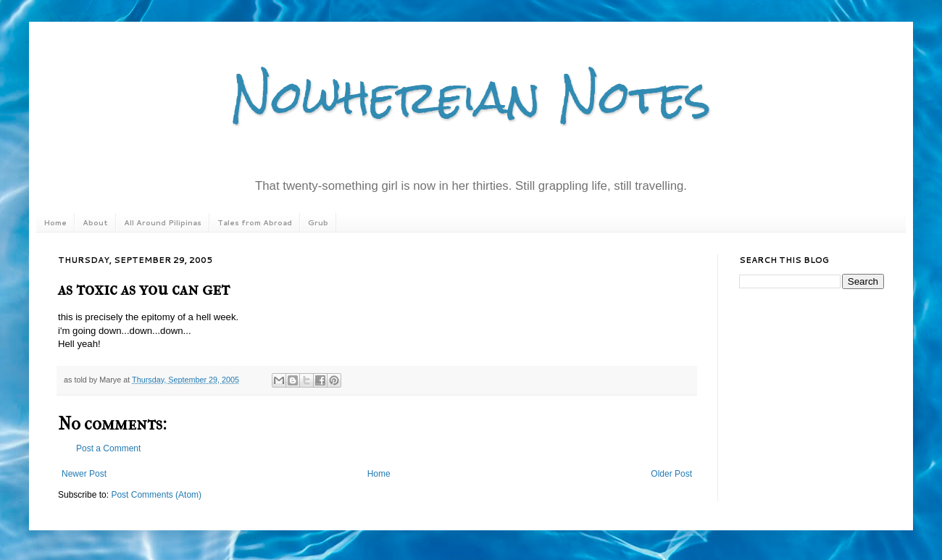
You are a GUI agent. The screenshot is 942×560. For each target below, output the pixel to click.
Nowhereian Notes (471, 97)
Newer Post (84, 474)
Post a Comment (108, 448)
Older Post (671, 474)
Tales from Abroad (255, 222)
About (95, 222)
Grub (318, 222)
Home (55, 222)
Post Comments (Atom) (156, 495)
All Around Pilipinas (163, 222)
